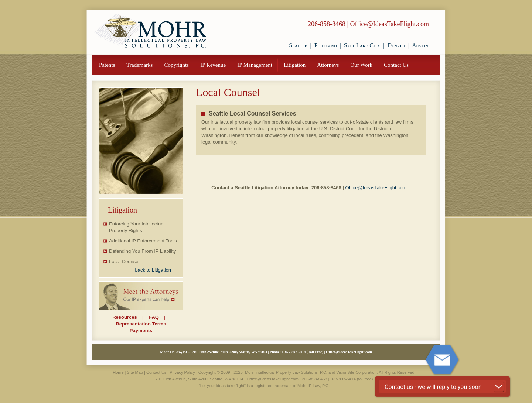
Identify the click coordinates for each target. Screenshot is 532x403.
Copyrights (176, 65)
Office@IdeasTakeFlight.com (390, 24)
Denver (396, 45)
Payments (141, 330)
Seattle (298, 45)
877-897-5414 (295, 352)
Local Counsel (124, 261)
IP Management (255, 65)
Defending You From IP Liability (142, 251)
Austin (420, 45)
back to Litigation (153, 270)
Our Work (361, 65)
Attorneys (328, 65)
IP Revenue (213, 65)
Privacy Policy (182, 372)
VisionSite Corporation (356, 372)
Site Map (135, 372)
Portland (326, 45)
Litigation (295, 65)
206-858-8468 (327, 24)
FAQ (154, 317)
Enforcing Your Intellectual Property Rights (137, 227)
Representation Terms (141, 324)
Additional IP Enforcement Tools (143, 241)
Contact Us (396, 65)
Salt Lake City (362, 45)
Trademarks (139, 65)
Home (118, 372)
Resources (125, 317)
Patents (107, 65)
